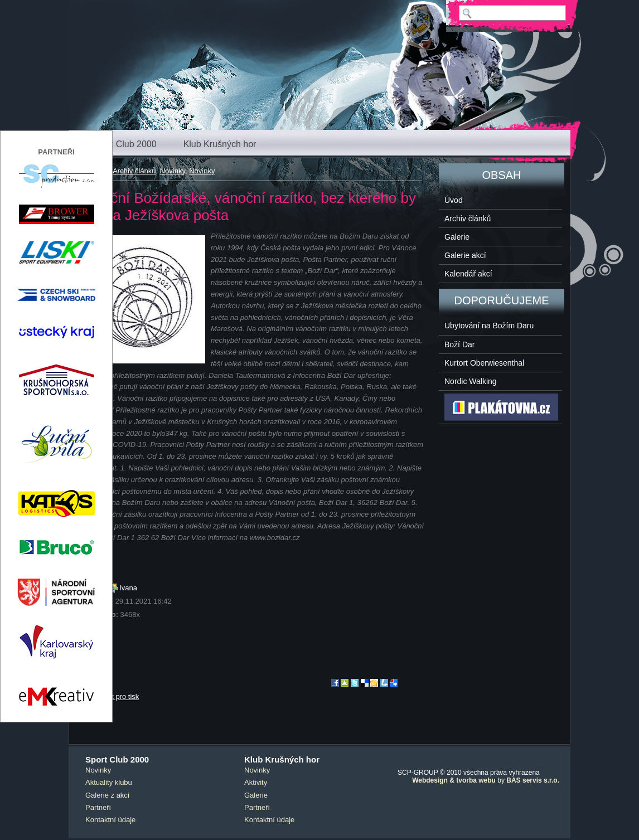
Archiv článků (134, 171)
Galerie (457, 237)
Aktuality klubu (109, 782)
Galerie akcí (465, 255)
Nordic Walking (471, 381)
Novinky (173, 171)
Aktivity (256, 782)
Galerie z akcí (107, 795)
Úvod (454, 200)
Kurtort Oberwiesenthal (484, 363)
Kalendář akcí (468, 274)
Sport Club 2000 (124, 144)
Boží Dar (459, 344)
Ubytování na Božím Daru (489, 326)
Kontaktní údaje (110, 820)
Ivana (128, 588)
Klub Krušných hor (220, 144)
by (486, 780)
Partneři (98, 807)
